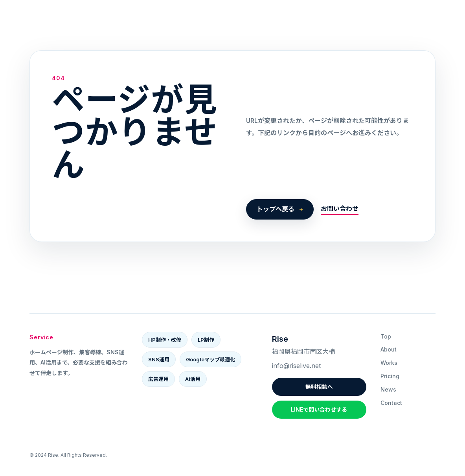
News (388, 389)
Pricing (390, 376)
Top (386, 336)
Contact (391, 403)
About (389, 349)
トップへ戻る (276, 209)
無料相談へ (319, 387)
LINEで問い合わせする (319, 409)
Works (389, 363)
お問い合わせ (340, 209)
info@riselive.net (296, 366)
